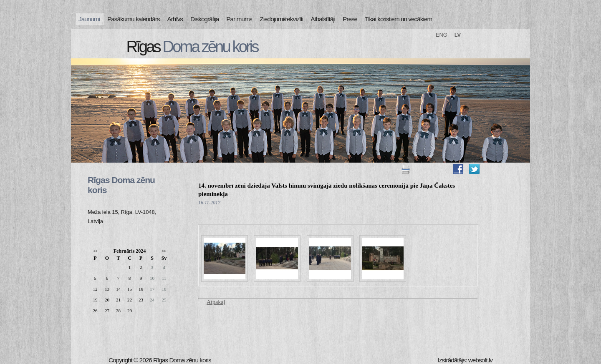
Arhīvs (175, 19)
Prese (350, 19)
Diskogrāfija (205, 19)
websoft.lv (480, 360)
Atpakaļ (216, 302)
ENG (442, 35)
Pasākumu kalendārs (133, 19)
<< (95, 251)
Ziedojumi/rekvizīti (281, 19)
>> (164, 251)
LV (458, 35)
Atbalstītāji (323, 19)
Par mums (239, 19)
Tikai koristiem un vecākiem (398, 19)
